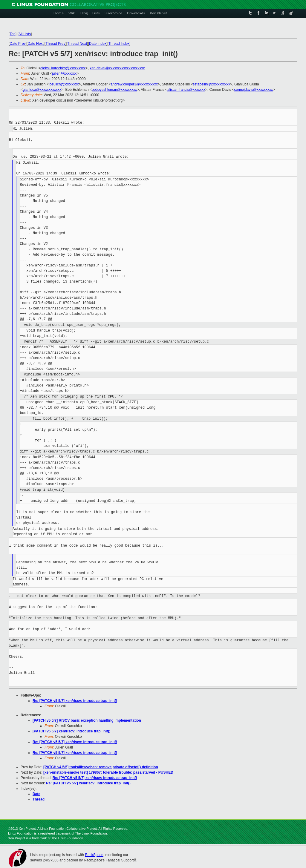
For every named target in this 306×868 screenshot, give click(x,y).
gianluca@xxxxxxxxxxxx (42, 90)
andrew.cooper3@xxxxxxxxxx (134, 84)
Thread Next (77, 44)
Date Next (35, 44)
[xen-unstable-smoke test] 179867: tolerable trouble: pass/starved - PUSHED (108, 772)
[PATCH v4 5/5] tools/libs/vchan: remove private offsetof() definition (101, 767)
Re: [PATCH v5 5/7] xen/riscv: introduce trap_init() (75, 701)
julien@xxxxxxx (64, 73)
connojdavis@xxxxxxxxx (254, 90)
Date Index (98, 44)
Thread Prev (55, 44)
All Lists (25, 34)
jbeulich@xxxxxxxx (64, 84)
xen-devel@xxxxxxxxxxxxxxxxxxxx (117, 68)
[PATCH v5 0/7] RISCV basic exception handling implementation (87, 720)
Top (12, 34)
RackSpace (94, 855)
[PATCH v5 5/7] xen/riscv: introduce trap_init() (71, 731)
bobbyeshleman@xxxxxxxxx (114, 90)
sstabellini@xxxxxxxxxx (211, 84)
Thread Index (119, 44)
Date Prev (17, 44)
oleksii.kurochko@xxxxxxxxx (63, 68)
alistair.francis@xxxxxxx (186, 90)
